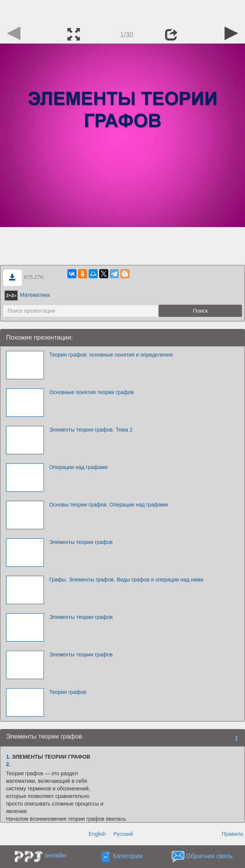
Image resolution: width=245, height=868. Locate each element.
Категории (128, 856)
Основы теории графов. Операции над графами (109, 505)
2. (8, 764)
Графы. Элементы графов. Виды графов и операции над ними (126, 580)
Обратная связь (209, 856)
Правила (232, 834)
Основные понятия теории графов (91, 392)
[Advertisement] (123, 11)
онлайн (55, 855)
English (97, 834)
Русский (123, 834)
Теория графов (68, 692)
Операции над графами (78, 467)
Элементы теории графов (81, 542)
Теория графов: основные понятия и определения (111, 355)
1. (8, 757)
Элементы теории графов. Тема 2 (91, 430)
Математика (27, 295)
